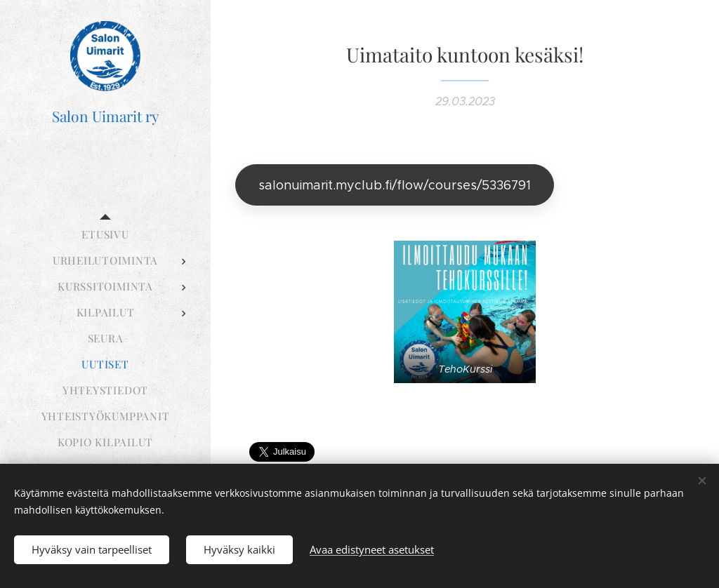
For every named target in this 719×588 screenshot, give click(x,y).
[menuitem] (105, 235)
